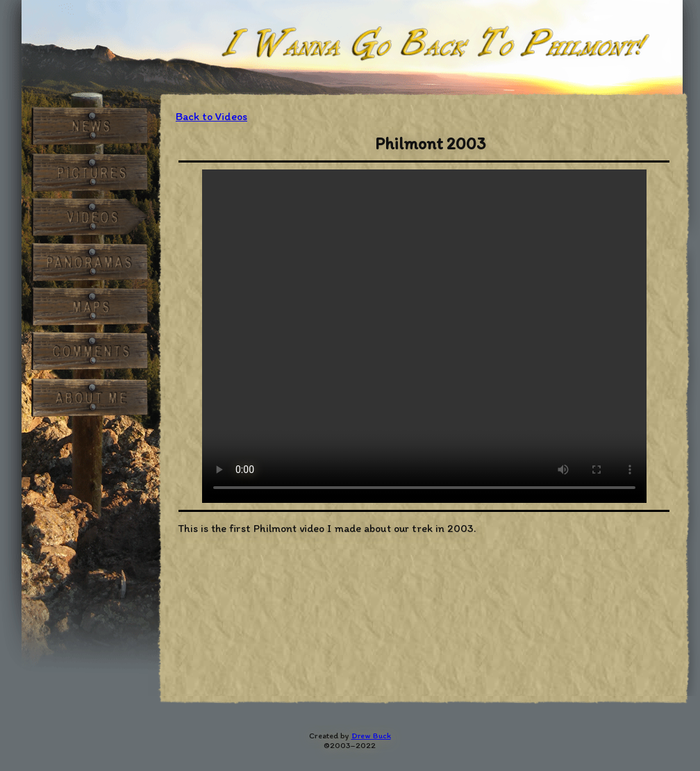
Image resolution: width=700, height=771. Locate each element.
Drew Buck (371, 736)
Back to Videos (211, 116)
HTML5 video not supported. (424, 336)
